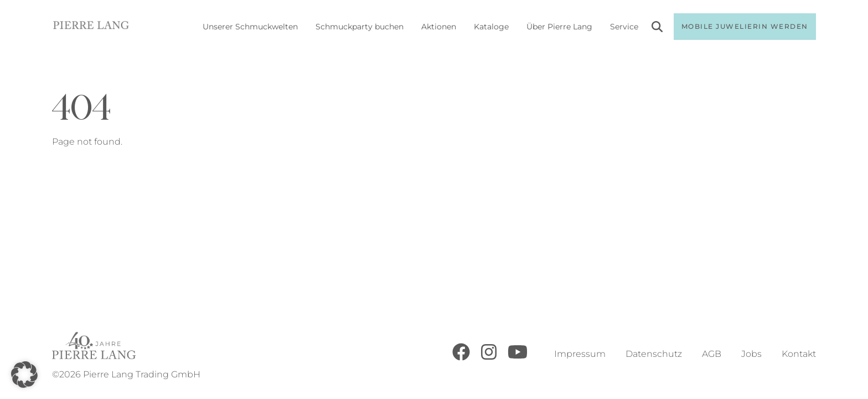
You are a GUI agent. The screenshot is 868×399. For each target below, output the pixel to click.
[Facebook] (461, 358)
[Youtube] (518, 358)
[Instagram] (489, 358)
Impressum (580, 354)
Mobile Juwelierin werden (745, 26)
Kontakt (799, 354)
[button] (24, 375)
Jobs (751, 354)
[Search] (657, 29)
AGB (712, 354)
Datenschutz (654, 354)
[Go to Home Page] (91, 27)
